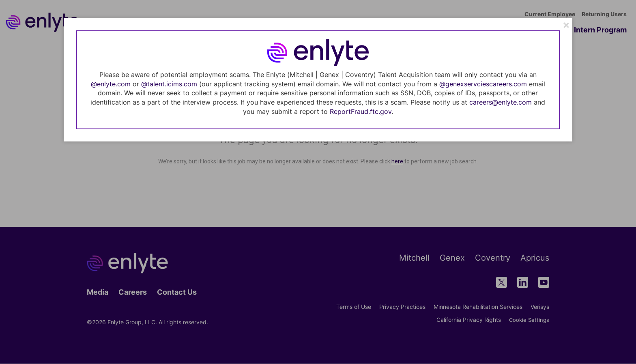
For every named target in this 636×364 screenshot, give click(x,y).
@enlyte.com (111, 84)
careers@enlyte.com (501, 102)
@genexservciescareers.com (483, 84)
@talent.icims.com (169, 84)
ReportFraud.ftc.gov (361, 111)
